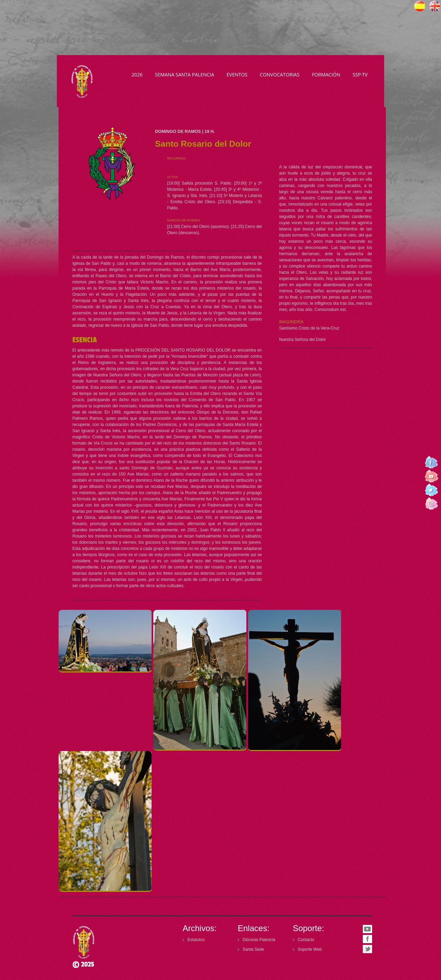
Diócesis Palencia (259, 940)
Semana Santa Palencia (185, 75)
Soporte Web (310, 949)
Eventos (237, 75)
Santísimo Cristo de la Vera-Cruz (309, 328)
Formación (326, 75)
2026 (137, 75)
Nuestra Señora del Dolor (302, 340)
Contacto (306, 940)
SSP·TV (360, 75)
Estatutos (196, 940)
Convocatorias (280, 75)
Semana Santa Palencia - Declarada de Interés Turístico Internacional (84, 81)
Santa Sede (253, 949)
